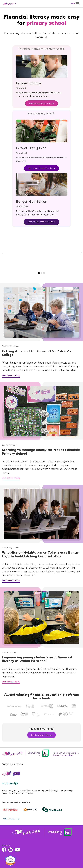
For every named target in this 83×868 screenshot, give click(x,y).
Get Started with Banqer (41, 735)
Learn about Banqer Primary (41, 103)
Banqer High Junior (10, 346)
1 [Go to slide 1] (39, 273)
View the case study (11, 375)
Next (82, 256)
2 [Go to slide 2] (41, 273)
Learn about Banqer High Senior (42, 222)
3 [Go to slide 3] (44, 273)
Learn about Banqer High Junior (41, 168)
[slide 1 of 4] (41, 251)
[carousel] (41, 254)
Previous (2, 256)
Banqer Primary (9, 445)
